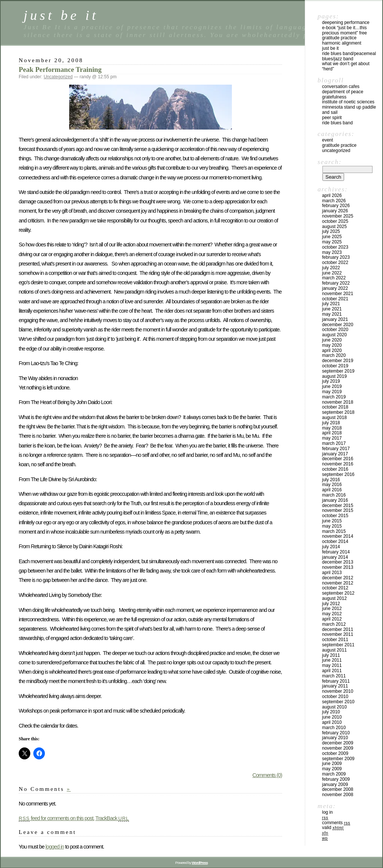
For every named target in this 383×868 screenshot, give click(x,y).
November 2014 (338, 536)
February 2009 (336, 779)
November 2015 (338, 510)
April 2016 (332, 490)
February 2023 (336, 257)
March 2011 (334, 676)
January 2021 (335, 319)
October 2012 (335, 588)
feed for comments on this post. (56, 818)
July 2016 (331, 480)
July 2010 (331, 712)
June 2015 (332, 521)
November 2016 (338, 464)
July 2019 (331, 381)
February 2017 (336, 449)
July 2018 (331, 423)
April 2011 (332, 671)
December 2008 (338, 789)
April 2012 (332, 619)
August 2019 (334, 376)
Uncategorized (58, 77)
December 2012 (338, 578)
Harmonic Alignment (342, 43)
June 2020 (332, 340)
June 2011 (332, 660)
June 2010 (332, 717)
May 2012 (332, 614)
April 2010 (332, 722)
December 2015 (338, 506)
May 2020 (332, 345)
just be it (61, 15)
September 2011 (338, 645)
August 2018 (334, 418)
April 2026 (332, 195)
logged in (54, 847)
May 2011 (332, 665)
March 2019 (334, 397)
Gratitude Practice (339, 38)
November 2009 (338, 748)
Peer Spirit (332, 118)
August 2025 (334, 227)
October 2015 (335, 516)
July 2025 (331, 231)
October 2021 (335, 299)
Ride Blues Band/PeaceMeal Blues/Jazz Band (349, 56)
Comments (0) (267, 775)
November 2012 (338, 583)
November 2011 (338, 634)
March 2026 (334, 201)
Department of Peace (343, 92)
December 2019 (338, 361)
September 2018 (338, 412)
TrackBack (112, 818)
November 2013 (338, 567)
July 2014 (331, 547)
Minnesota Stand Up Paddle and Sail (349, 110)
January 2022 (335, 288)
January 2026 (335, 211)
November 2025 (338, 216)
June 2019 (332, 386)
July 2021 (331, 304)
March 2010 (334, 728)
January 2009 (335, 784)
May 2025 (332, 242)
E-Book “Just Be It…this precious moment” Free (344, 30)
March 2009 (334, 774)
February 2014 (336, 552)
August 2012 (334, 598)
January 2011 (335, 686)
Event (327, 140)
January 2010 (335, 738)
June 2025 (332, 237)
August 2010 (334, 707)
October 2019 (335, 366)
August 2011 (334, 650)
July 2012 (331, 604)
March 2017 (334, 443)
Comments (336, 823)
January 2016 (335, 500)
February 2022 (336, 283)
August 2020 (334, 335)
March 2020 (334, 355)
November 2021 (338, 294)
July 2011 (331, 655)
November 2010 (338, 691)
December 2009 (338, 743)
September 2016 (338, 474)
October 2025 (335, 221)
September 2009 (338, 759)
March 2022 (334, 278)
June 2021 (332, 309)
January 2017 (335, 454)
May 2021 (332, 314)
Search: (330, 162)
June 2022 (332, 273)
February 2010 (336, 733)
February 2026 (336, 206)
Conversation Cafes (341, 87)
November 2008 (338, 795)
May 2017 (332, 438)
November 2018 (338, 402)
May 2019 (332, 392)
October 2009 (335, 753)
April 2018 (332, 433)
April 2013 (332, 573)
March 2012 (334, 624)
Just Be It (330, 48)
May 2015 (332, 526)
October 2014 (335, 541)
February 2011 (336, 681)
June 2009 (332, 764)
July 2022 (331, 268)
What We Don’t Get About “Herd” (346, 66)
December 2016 (338, 459)
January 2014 (335, 557)
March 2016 (334, 495)
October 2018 (335, 407)
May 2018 (332, 428)
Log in (327, 812)
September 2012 (338, 593)
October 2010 (335, 696)
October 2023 (335, 247)
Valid (333, 828)
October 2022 (335, 262)
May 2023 (332, 252)
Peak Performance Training (60, 69)
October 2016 (335, 469)
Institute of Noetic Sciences (348, 102)
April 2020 (332, 350)
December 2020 (338, 325)
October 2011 (335, 640)
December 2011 (338, 629)
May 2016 (332, 485)
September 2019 (338, 371)
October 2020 (335, 330)
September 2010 (338, 702)
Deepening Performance (346, 22)
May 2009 (332, 769)
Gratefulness (334, 97)
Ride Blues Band (337, 123)
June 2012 (332, 608)
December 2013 (338, 562)
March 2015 (334, 531)
